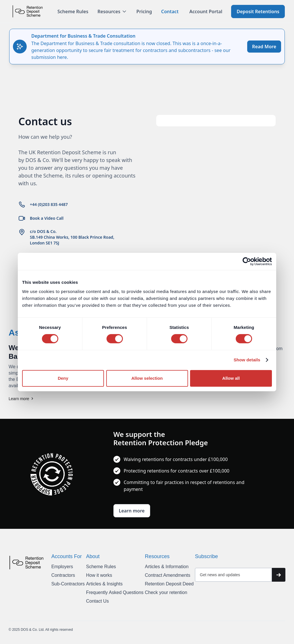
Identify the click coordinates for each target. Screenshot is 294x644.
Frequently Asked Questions (115, 592)
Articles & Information (167, 567)
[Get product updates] (233, 575)
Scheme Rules (73, 11)
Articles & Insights (104, 584)
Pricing (144, 11)
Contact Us (97, 601)
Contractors (63, 575)
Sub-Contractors (68, 584)
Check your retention (166, 592)
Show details (247, 360)
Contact (170, 11)
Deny (63, 378)
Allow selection (147, 378)
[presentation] (240, 596)
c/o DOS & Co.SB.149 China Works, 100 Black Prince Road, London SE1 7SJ (72, 237)
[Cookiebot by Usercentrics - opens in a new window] (247, 261)
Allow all (231, 378)
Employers (62, 567)
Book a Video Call (47, 218)
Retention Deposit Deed (169, 584)
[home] (28, 11)
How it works (99, 575)
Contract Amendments (167, 575)
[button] (113, 11)
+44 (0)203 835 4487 (49, 204)
